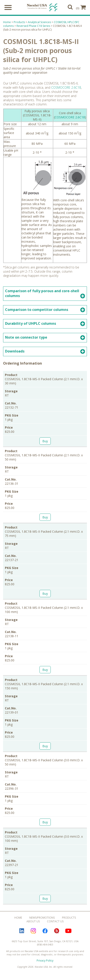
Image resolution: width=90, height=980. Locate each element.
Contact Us (55, 922)
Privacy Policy (45, 961)
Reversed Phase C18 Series (33, 27)
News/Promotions (42, 918)
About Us (33, 922)
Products (19, 23)
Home (7, 23)
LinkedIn (22, 931)
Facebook (45, 931)
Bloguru (57, 931)
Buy (45, 441)
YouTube (68, 931)
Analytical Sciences (39, 23)
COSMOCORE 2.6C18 (66, 88)
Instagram (33, 931)
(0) (81, 7)
